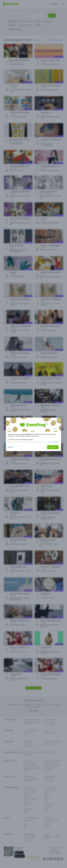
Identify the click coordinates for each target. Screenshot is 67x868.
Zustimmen (53, 447)
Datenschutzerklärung (53, 442)
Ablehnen (10, 447)
